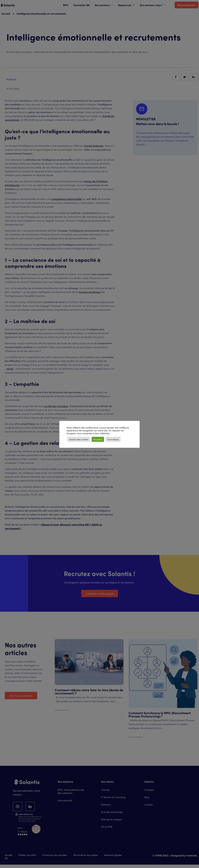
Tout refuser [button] (113, 439)
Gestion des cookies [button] (79, 439)
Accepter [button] (98, 439)
